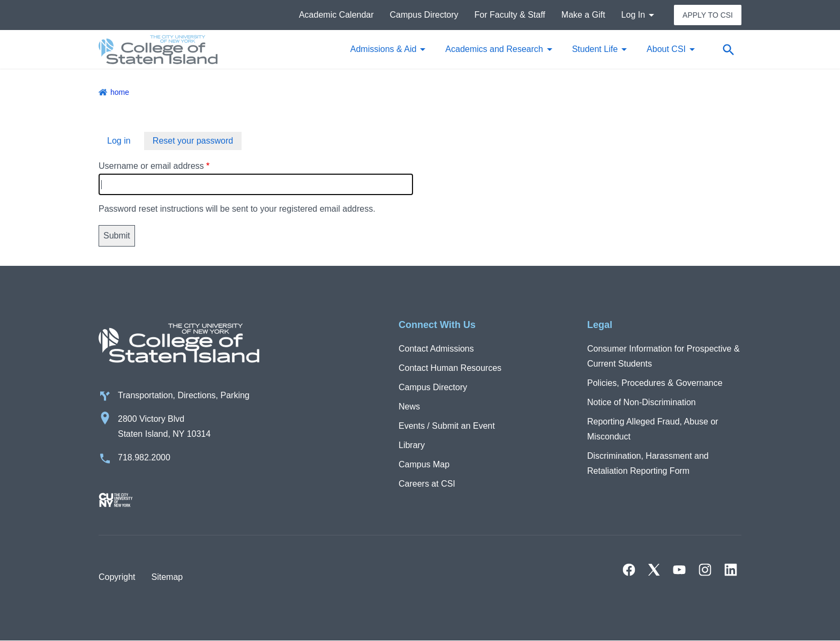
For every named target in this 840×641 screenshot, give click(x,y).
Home (120, 92)
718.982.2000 (144, 457)
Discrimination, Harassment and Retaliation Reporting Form (648, 463)
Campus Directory (424, 15)
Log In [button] (633, 15)
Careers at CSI (427, 484)
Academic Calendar (336, 15)
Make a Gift (583, 15)
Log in (119, 141)
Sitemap (167, 577)
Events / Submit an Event (447, 426)
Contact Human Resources (450, 368)
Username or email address (151, 166)
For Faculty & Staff (510, 15)
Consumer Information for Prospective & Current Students (663, 356)
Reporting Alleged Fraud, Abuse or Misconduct (653, 429)
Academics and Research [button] (494, 49)
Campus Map (424, 464)
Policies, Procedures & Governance (655, 383)
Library (412, 445)
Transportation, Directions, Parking (184, 395)
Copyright (117, 577)
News (409, 407)
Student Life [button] (595, 49)
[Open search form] (728, 49)
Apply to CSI (708, 15)
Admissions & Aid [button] (384, 49)
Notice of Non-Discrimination (642, 402)
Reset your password (193, 141)
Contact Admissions (436, 349)
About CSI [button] (666, 49)
